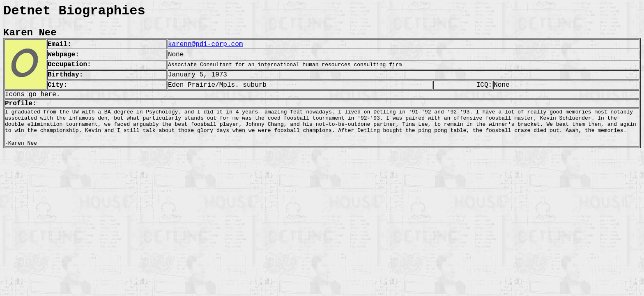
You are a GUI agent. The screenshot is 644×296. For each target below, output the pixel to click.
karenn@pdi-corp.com (205, 44)
